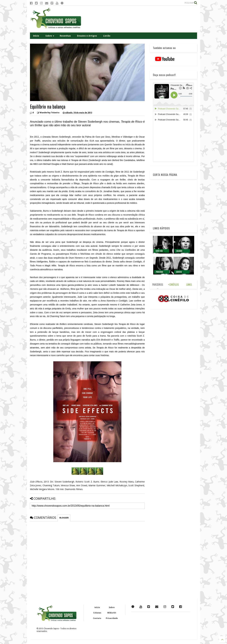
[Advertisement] (140, 19)
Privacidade (112, 618)
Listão (107, 36)
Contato (97, 618)
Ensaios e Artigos (87, 36)
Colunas (97, 613)
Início (36, 36)
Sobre (50, 36)
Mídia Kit (112, 613)
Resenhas (65, 36)
